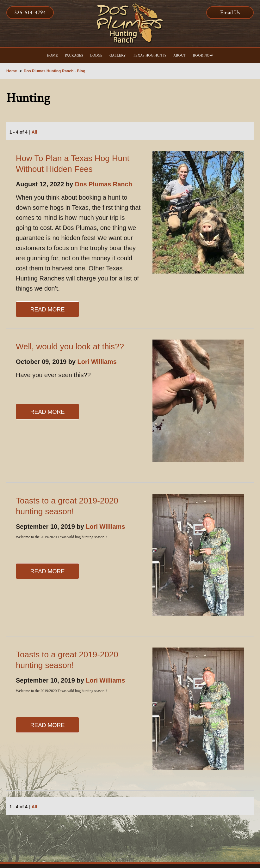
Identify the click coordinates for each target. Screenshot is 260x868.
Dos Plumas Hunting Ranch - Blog (55, 71)
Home (12, 71)
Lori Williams (97, 362)
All (34, 132)
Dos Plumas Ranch (104, 184)
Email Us (230, 12)
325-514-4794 (30, 12)
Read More (47, 310)
